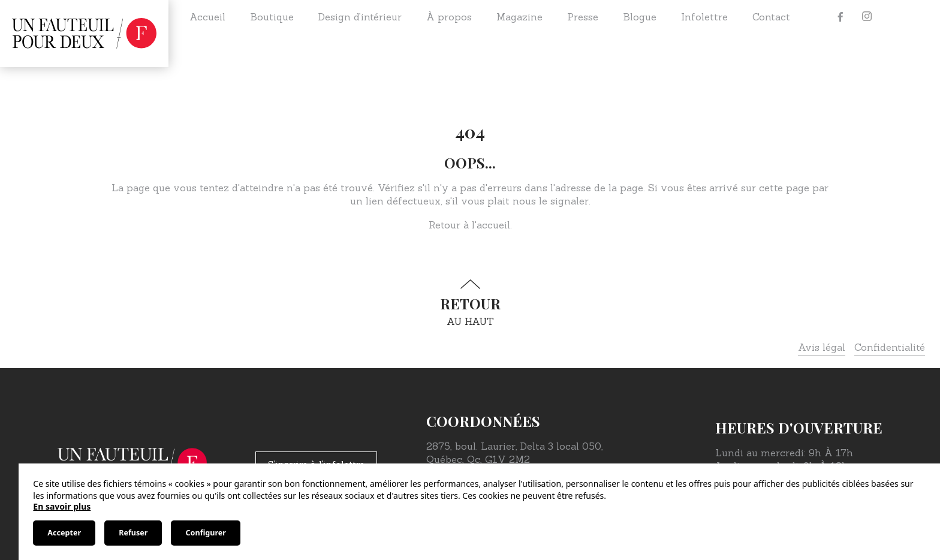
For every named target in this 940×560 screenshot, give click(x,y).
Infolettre (704, 17)
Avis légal (822, 347)
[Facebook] (840, 17)
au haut (470, 303)
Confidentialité (890, 347)
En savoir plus (62, 506)
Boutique (272, 17)
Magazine (519, 17)
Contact (771, 17)
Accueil (207, 17)
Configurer (205, 533)
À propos (449, 17)
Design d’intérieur (360, 17)
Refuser (133, 533)
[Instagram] (867, 17)
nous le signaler (551, 201)
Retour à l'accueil (469, 225)
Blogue (640, 17)
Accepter (64, 533)
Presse (583, 17)
